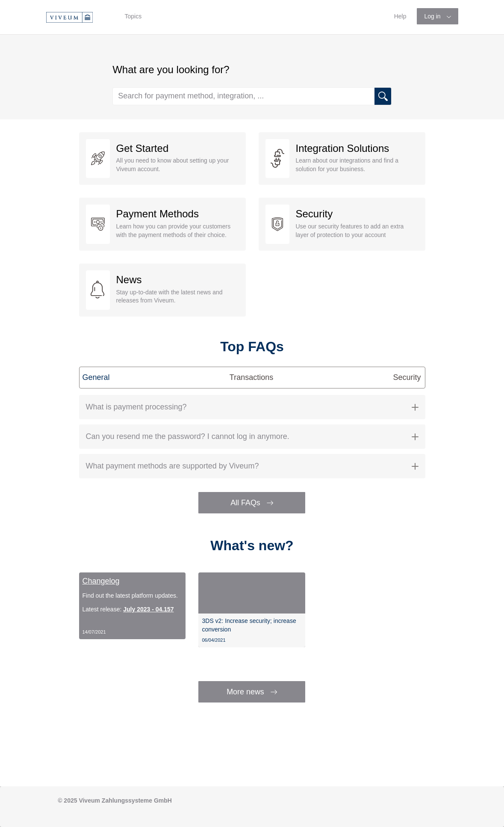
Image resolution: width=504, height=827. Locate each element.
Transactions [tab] (251, 377)
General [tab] (96, 377)
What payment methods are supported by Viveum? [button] (252, 466)
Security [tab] (407, 377)
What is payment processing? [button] (252, 407)
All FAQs (252, 503)
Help (400, 16)
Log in (433, 16)
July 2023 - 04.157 (148, 609)
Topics (133, 16)
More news (252, 692)
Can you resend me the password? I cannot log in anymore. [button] (252, 436)
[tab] (252, 407)
